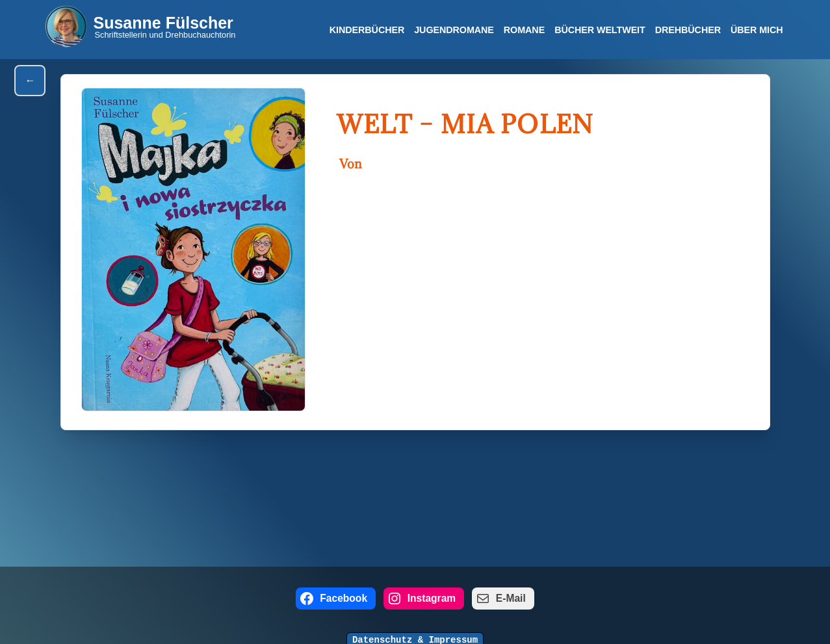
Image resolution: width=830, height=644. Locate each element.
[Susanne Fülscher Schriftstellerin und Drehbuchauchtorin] (140, 26)
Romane (524, 30)
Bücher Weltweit (600, 30)
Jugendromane (454, 30)
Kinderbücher (367, 30)
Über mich (757, 30)
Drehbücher (688, 30)
